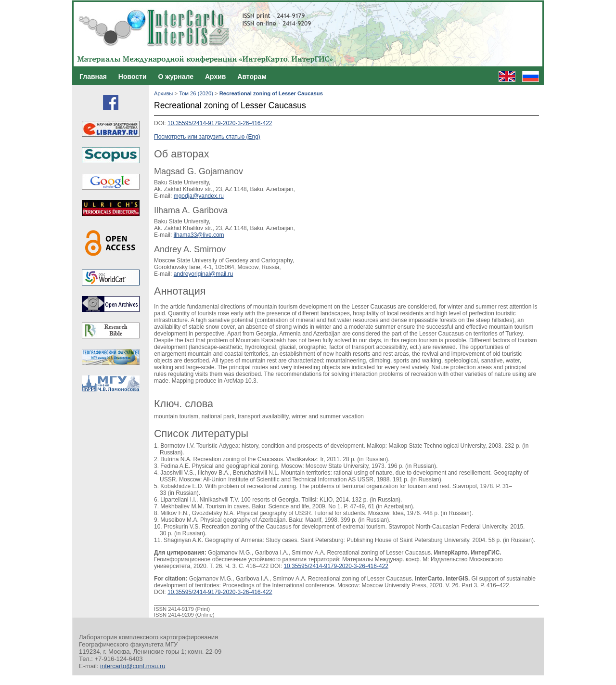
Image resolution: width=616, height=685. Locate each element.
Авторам (252, 77)
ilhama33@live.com (199, 235)
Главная (93, 77)
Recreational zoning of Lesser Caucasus (271, 93)
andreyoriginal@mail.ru (204, 274)
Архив (215, 77)
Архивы (163, 93)
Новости (133, 77)
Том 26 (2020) (196, 93)
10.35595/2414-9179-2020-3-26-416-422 (220, 123)
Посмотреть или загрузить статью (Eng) (207, 137)
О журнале (176, 77)
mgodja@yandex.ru (199, 196)
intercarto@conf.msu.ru (133, 666)
